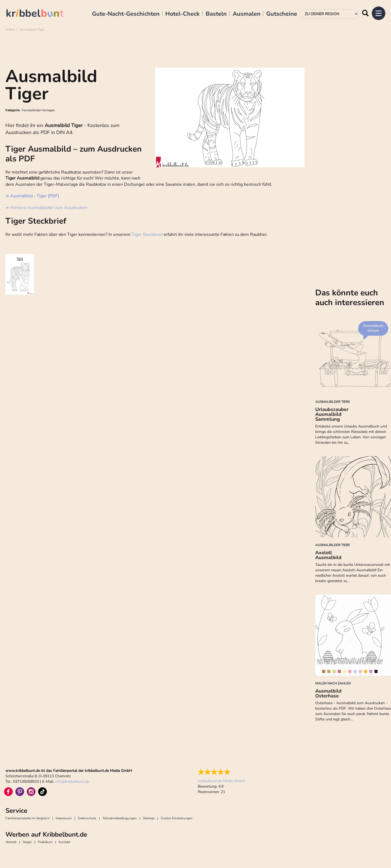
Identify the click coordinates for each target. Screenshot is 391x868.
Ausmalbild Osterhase (328, 693)
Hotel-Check (183, 14)
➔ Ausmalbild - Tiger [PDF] (32, 196)
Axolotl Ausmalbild (328, 555)
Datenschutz (87, 818)
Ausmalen (247, 14)
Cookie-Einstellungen (177, 818)
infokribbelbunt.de (72, 781)
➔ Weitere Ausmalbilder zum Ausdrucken (46, 208)
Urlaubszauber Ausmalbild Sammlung (332, 414)
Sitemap (149, 818)
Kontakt (64, 842)
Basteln (216, 14)
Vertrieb (11, 842)
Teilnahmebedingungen (120, 818)
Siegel (27, 842)
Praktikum (45, 842)
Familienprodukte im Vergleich (27, 818)
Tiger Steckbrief (147, 234)
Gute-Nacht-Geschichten (126, 14)
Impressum (64, 818)
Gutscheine (282, 14)
